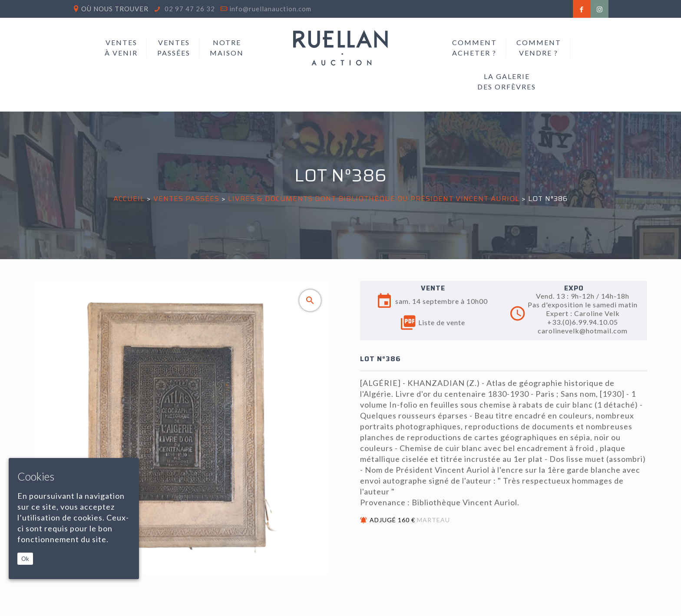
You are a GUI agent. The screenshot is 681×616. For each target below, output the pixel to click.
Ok (25, 559)
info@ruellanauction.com (270, 9)
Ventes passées (186, 199)
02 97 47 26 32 (189, 9)
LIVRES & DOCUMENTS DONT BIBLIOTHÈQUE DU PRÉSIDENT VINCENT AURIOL (374, 199)
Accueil (129, 199)
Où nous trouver (115, 9)
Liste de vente (433, 323)
